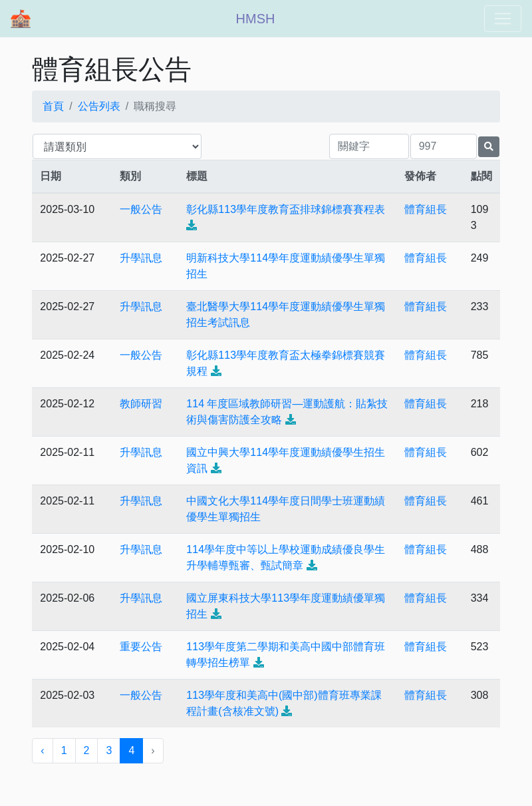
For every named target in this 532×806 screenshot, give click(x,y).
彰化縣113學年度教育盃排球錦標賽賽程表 (286, 209)
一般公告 (141, 209)
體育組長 (426, 209)
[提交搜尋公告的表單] (489, 147)
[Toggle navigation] (503, 19)
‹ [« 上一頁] (42, 750)
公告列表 (99, 106)
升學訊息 (141, 258)
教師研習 (141, 404)
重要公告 (141, 647)
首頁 (53, 106)
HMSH (256, 19)
